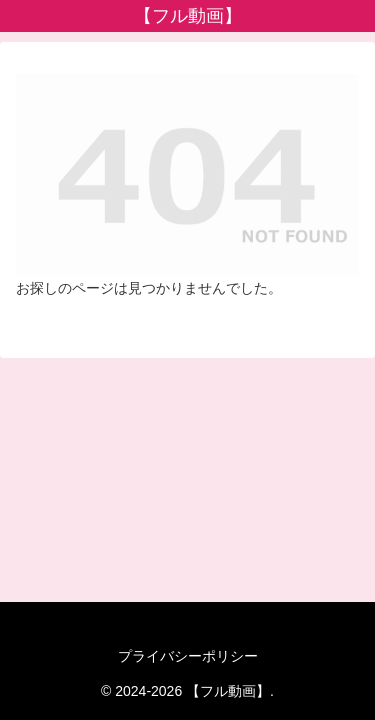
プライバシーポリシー (188, 656)
